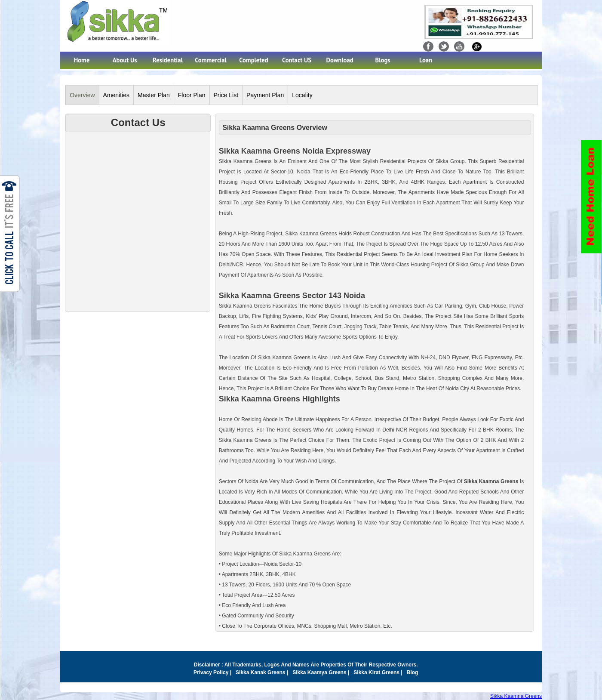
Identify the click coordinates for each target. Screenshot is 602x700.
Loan (426, 60)
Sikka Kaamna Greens (516, 696)
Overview (82, 95)
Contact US (297, 60)
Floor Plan (192, 95)
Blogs (383, 60)
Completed (253, 60)
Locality (302, 95)
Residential (168, 60)
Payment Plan (265, 95)
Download (339, 60)
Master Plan (154, 95)
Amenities (116, 95)
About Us (125, 60)
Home (82, 60)
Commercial (211, 60)
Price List (226, 95)
